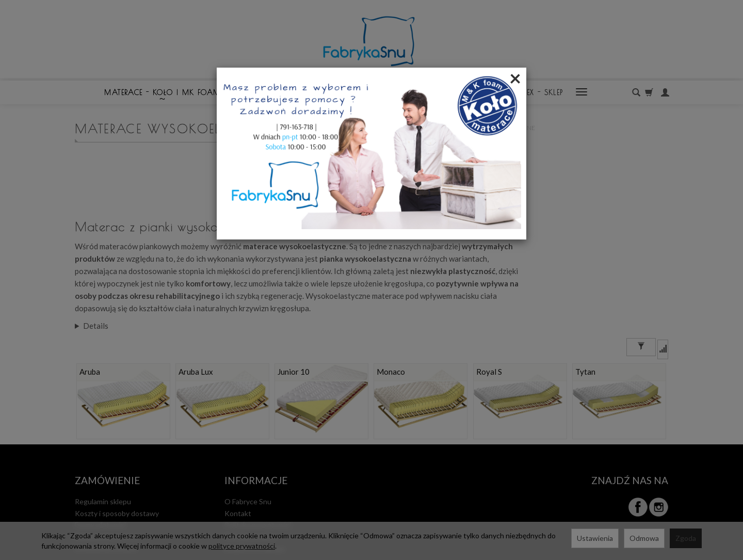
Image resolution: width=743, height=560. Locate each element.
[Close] (515, 78)
